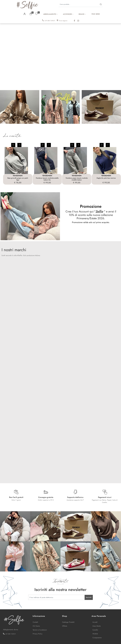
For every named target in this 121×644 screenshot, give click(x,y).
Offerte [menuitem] (65, 626)
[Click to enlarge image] (15, 526)
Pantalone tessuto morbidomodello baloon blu (47, 179)
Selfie (99, 211)
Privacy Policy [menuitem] (38, 634)
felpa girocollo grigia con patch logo (18, 179)
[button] (101, 4)
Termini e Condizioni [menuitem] (40, 630)
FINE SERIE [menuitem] (96, 14)
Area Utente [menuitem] (97, 626)
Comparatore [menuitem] (97, 638)
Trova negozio (63, 21)
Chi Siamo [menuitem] (36, 626)
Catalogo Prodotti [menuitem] (68, 622)
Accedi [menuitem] (95, 622)
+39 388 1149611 (50, 21)
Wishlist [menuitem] (95, 634)
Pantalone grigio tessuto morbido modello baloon (77, 179)
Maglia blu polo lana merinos (106, 178)
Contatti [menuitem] (35, 622)
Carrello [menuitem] (95, 630)
